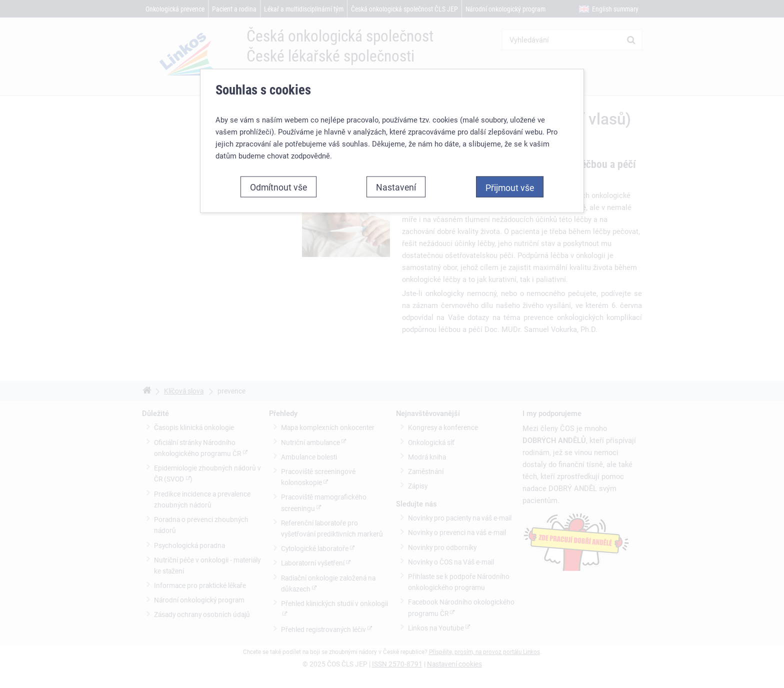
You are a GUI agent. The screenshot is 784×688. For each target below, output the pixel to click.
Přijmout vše (510, 187)
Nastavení (396, 187)
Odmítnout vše (278, 187)
